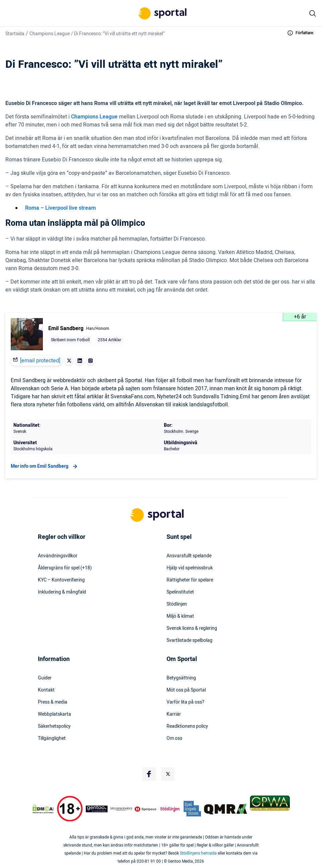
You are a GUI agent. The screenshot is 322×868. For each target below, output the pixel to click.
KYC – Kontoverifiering (61, 580)
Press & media (53, 702)
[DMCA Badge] (43, 809)
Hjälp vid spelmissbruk (190, 568)
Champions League (50, 34)
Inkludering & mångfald (62, 592)
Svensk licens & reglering (192, 628)
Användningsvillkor (58, 556)
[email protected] (40, 361)
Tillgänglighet (52, 738)
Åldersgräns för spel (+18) (65, 568)
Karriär (174, 714)
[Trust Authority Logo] (97, 809)
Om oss (174, 738)
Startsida (15, 34)
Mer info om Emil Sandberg (45, 466)
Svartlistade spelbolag (189, 641)
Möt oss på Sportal (186, 690)
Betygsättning (181, 678)
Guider (45, 678)
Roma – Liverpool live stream (60, 208)
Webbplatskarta (54, 714)
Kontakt (46, 690)
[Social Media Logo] (149, 774)
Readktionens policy (187, 726)
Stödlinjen (177, 604)
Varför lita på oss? (185, 702)
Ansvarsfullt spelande (189, 556)
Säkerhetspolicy (54, 726)
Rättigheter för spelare (190, 580)
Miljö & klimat (180, 616)
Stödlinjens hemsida (198, 853)
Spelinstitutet (180, 592)
